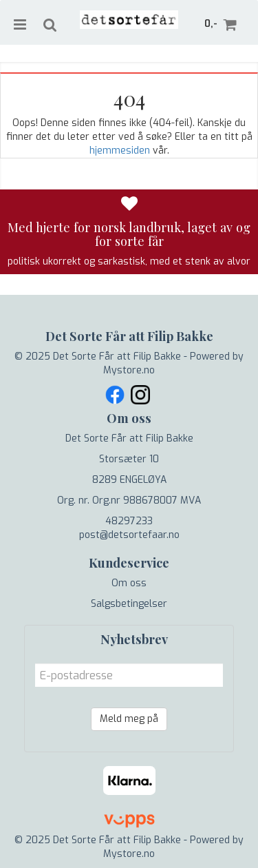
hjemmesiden (120, 151)
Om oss (129, 583)
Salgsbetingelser (129, 604)
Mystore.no (129, 370)
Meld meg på (129, 719)
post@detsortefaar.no (129, 535)
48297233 (129, 521)
